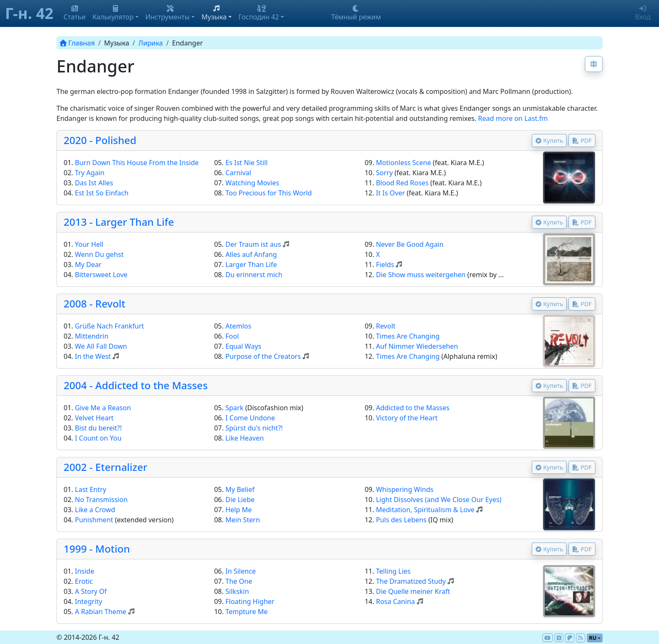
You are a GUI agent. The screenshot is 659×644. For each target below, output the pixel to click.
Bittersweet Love (101, 275)
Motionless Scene (403, 163)
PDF (582, 140)
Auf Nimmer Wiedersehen (417, 346)
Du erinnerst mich (254, 275)
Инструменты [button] (167, 13)
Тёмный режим (356, 13)
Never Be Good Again (410, 244)
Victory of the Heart (407, 418)
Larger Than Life (251, 265)
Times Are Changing (408, 336)
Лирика (151, 43)
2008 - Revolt (95, 303)
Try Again (90, 173)
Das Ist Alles (94, 183)
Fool (232, 336)
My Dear (88, 265)
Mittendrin (92, 336)
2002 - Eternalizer (106, 467)
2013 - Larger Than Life (119, 222)
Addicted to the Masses (413, 408)
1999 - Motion (97, 549)
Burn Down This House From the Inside (137, 163)
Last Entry (91, 489)
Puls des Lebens (401, 520)
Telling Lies (393, 571)
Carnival (238, 173)
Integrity (89, 601)
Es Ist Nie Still (246, 163)
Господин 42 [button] (259, 13)
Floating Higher (250, 601)
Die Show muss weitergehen (421, 275)
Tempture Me (246, 612)
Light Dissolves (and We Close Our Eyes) (439, 500)
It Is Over (390, 193)
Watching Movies (252, 183)
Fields (385, 265)
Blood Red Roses (402, 183)
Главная (77, 43)
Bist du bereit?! (98, 428)
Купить (549, 140)
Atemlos (238, 326)
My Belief (240, 489)
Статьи (75, 13)
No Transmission (101, 500)
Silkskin (237, 591)
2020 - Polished (100, 140)
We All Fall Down (101, 346)
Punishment (94, 520)
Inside (85, 571)
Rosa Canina (395, 601)
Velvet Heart (94, 418)
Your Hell (89, 244)
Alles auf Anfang (251, 254)
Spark (234, 408)
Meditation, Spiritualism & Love (425, 510)
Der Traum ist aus (253, 244)
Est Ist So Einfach (102, 193)
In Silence (241, 571)
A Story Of (91, 591)
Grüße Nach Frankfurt (110, 326)
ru (593, 638)
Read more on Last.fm (513, 118)
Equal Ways (243, 346)
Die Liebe (240, 500)
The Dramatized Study (411, 581)
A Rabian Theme (101, 612)
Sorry (384, 173)
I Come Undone (250, 418)
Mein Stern (243, 520)
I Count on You (98, 438)
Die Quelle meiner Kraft (413, 591)
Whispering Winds (405, 489)
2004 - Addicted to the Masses (136, 385)
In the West (93, 356)
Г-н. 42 (29, 13)
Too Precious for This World (269, 193)
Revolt (386, 326)
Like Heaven (245, 438)
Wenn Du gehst (99, 254)
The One (239, 581)
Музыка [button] (214, 13)
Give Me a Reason (103, 408)
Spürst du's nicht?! (254, 428)
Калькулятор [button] (113, 13)
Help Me (239, 510)
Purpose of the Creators (263, 356)
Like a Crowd (95, 510)
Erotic (84, 581)
